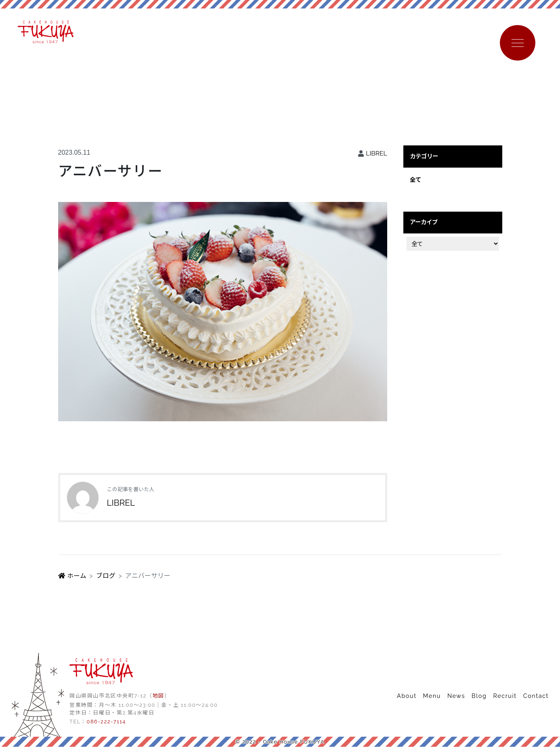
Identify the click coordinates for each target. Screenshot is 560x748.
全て (415, 180)
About (407, 697)
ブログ (106, 577)
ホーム (72, 577)
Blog (479, 697)
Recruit (505, 697)
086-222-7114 (106, 722)
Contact (536, 697)
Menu (432, 697)
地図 (158, 697)
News (456, 697)
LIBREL (376, 154)
